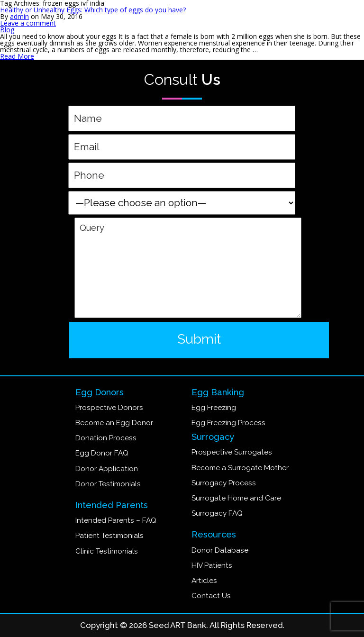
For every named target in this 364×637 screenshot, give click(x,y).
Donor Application (107, 469)
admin (19, 16)
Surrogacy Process (224, 483)
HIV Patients (212, 565)
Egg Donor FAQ (102, 453)
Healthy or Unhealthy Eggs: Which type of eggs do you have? (93, 10)
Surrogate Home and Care (236, 498)
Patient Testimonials (109, 536)
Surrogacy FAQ (217, 513)
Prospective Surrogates (232, 452)
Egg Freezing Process (228, 423)
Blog (7, 30)
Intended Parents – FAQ (116, 520)
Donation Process (106, 438)
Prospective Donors (109, 408)
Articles (204, 581)
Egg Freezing (214, 408)
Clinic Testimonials (107, 551)
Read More (17, 56)
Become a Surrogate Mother (240, 468)
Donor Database (220, 550)
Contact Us (211, 596)
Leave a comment (28, 23)
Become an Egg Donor (114, 423)
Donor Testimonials (108, 484)
